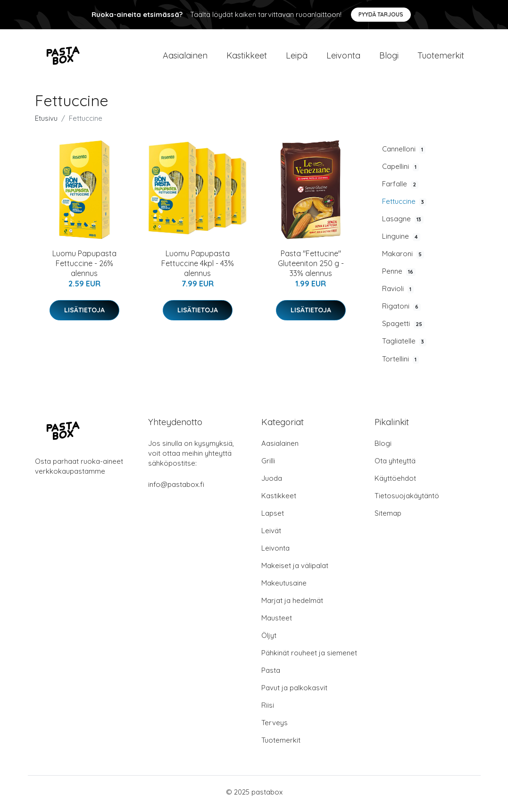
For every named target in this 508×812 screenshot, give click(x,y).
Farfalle (400, 188)
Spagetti (403, 328)
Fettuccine (404, 205)
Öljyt (269, 639)
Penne (399, 275)
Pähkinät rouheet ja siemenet (309, 657)
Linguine (401, 240)
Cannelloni (404, 153)
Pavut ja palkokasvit (294, 691)
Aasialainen (185, 57)
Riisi (268, 709)
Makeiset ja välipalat (295, 569)
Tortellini (400, 363)
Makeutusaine (284, 587)
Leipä (297, 57)
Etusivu (46, 122)
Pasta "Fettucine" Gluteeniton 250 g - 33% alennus (311, 267)
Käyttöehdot (395, 482)
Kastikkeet (247, 57)
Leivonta (343, 57)
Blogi (389, 57)
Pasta (271, 674)
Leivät (271, 534)
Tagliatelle (404, 345)
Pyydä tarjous (381, 14)
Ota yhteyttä (395, 465)
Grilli (268, 465)
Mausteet (277, 622)
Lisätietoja (84, 314)
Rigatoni (401, 310)
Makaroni (403, 258)
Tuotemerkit (441, 57)
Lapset (273, 517)
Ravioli (398, 293)
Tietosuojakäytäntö (407, 499)
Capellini (400, 170)
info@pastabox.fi (176, 488)
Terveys (275, 726)
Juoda (272, 482)
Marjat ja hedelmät (292, 604)
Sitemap (388, 517)
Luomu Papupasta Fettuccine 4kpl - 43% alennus (198, 267)
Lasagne (403, 223)
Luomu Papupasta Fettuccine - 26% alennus (84, 267)
